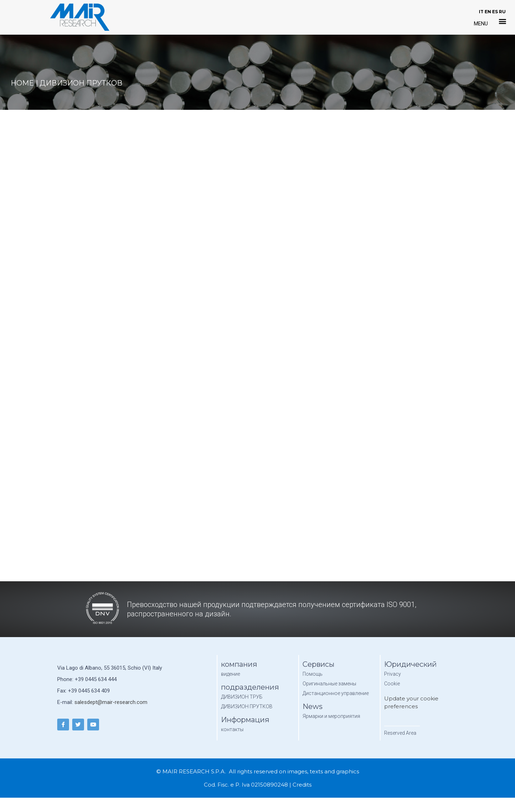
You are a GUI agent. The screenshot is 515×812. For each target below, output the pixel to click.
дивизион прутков (81, 83)
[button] (502, 21)
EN (488, 12)
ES (495, 12)
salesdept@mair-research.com (111, 702)
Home (22, 83)
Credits (302, 785)
